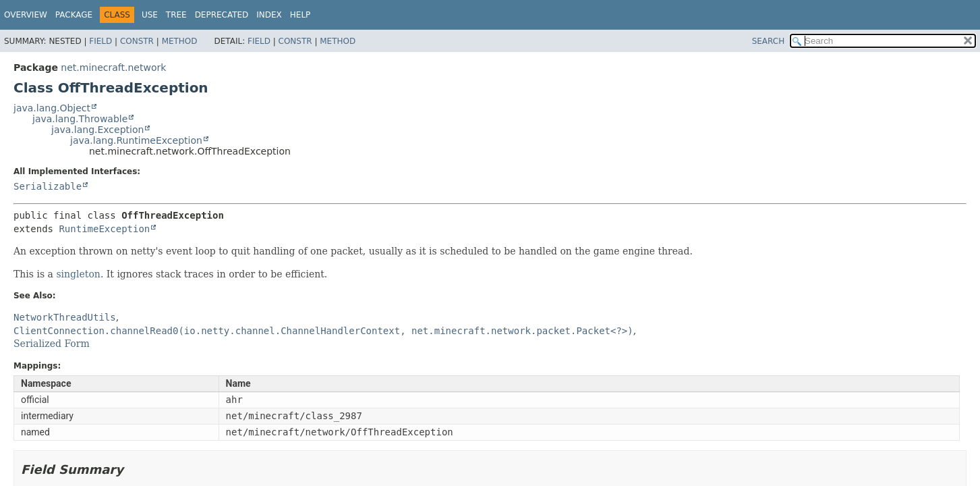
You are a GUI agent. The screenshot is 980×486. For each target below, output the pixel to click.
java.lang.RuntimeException (136, 140)
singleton (78, 274)
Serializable (48, 186)
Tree (176, 15)
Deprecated (222, 15)
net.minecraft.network (113, 67)
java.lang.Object (52, 108)
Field (100, 41)
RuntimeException (104, 229)
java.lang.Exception (97, 130)
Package (74, 15)
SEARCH (769, 41)
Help (300, 15)
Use (150, 15)
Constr (137, 41)
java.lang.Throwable (80, 119)
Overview (26, 15)
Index (269, 15)
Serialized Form (52, 344)
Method (180, 41)
